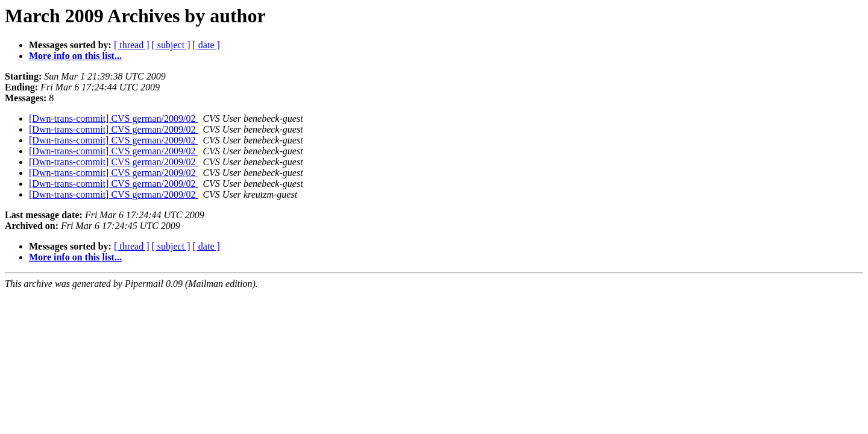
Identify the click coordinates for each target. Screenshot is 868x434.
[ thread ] (132, 45)
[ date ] (206, 45)
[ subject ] (171, 45)
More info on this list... (75, 56)
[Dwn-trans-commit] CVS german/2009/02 (113, 118)
